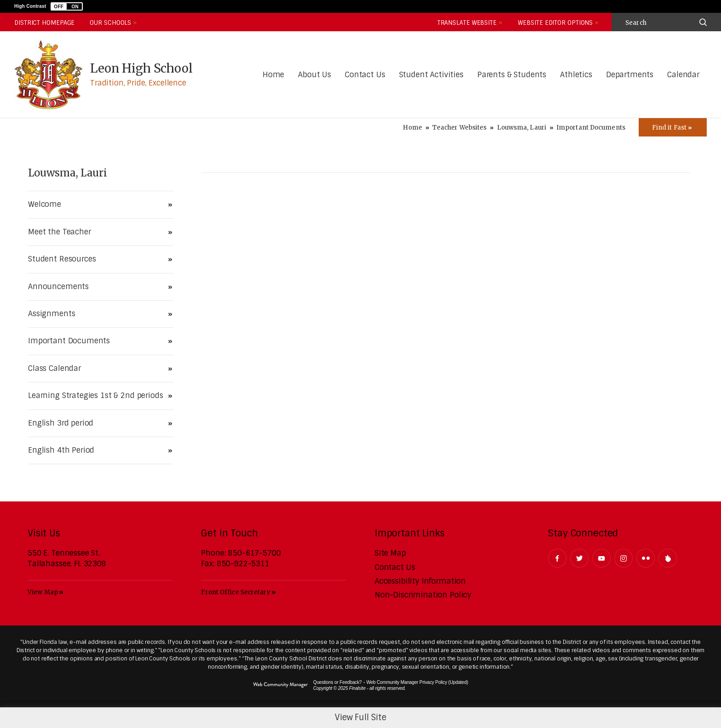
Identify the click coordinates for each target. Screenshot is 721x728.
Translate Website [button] (467, 23)
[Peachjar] (668, 558)
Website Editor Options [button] (555, 23)
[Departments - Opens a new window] (630, 75)
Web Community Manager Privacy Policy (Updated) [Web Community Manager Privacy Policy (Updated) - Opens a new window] (417, 682)
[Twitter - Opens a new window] (579, 558)
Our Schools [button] (110, 23)
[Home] (273, 75)
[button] (67, 6)
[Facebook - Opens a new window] (557, 558)
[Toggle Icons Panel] (673, 127)
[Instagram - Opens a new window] (624, 558)
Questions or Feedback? (338, 682)
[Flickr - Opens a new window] (646, 558)
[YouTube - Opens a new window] (601, 558)
